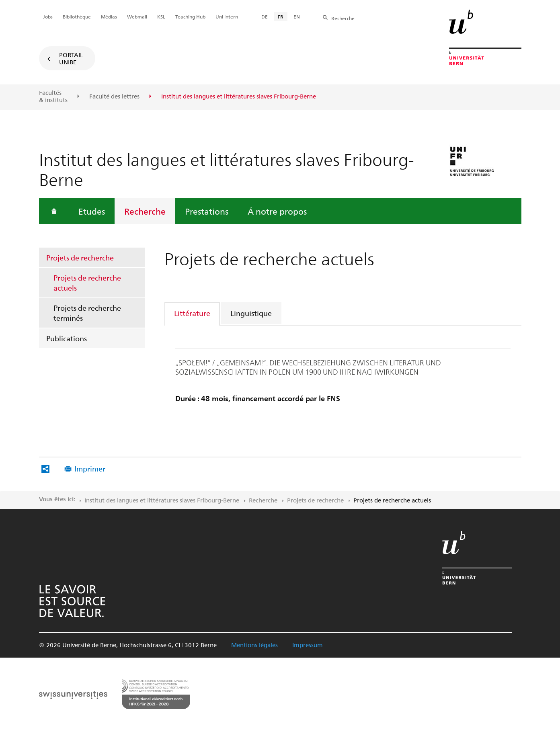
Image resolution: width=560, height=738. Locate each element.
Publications (67, 338)
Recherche (145, 211)
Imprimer (90, 468)
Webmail (137, 16)
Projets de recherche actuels (87, 283)
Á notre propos (277, 211)
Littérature (192, 313)
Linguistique (251, 313)
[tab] (193, 313)
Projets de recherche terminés (87, 313)
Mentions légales (254, 645)
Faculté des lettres (114, 96)
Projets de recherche (80, 257)
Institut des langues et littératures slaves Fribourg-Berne (162, 500)
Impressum (308, 645)
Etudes (92, 211)
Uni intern (227, 16)
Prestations (207, 211)
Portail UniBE (71, 58)
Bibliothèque (77, 16)
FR (281, 16)
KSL (161, 16)
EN (297, 16)
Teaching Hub (190, 16)
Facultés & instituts (53, 96)
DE (265, 16)
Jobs (48, 16)
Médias (109, 16)
